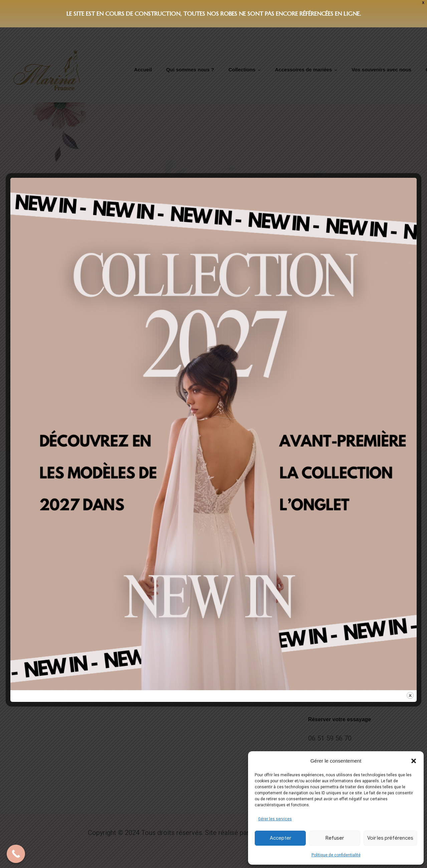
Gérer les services (275, 819)
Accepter (280, 838)
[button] (414, 761)
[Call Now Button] (16, 854)
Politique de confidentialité (336, 855)
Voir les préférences (390, 838)
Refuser (335, 838)
